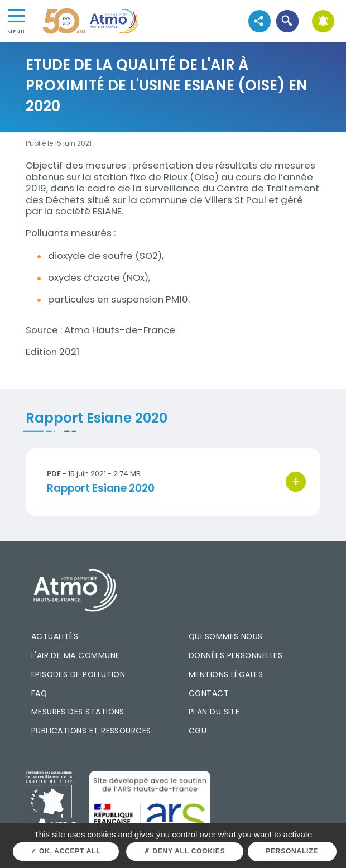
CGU (198, 731)
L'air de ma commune (76, 655)
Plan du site (214, 712)
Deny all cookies (184, 851)
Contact (209, 693)
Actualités (55, 636)
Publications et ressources (91, 731)
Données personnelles (236, 655)
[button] (287, 21)
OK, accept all (66, 851)
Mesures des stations (78, 712)
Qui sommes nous (226, 636)
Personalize (292, 851)
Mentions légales (226, 674)
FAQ (39, 693)
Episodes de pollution (78, 674)
